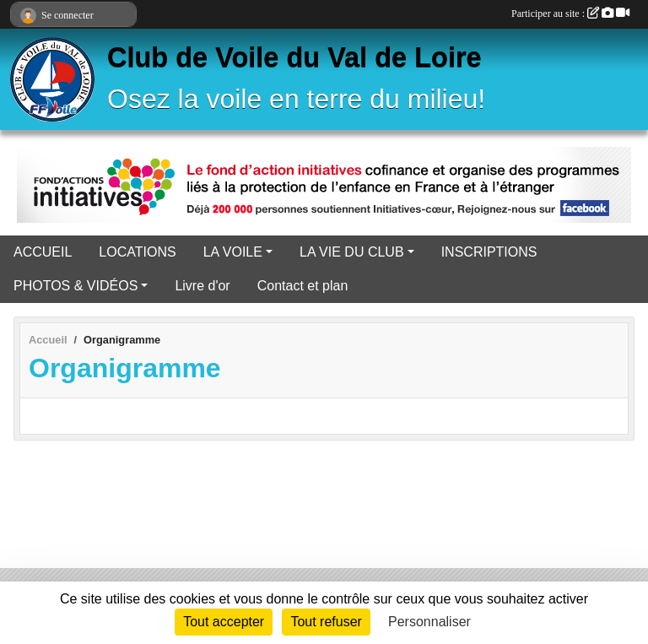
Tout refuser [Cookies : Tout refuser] (326, 622)
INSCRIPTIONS (489, 252)
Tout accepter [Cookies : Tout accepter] (224, 622)
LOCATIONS (137, 252)
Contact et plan (303, 286)
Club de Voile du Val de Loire (294, 57)
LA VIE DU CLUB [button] (352, 252)
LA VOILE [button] (233, 252)
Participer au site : (570, 14)
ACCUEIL (43, 252)
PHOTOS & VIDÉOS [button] (76, 286)
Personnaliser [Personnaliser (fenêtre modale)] (429, 622)
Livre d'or (202, 286)
